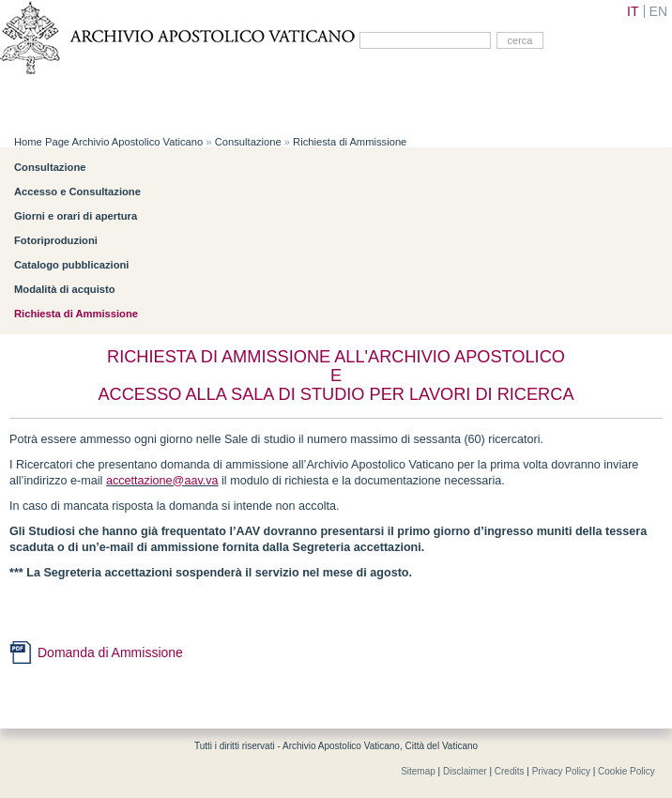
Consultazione (248, 142)
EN (658, 11)
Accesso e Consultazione (77, 192)
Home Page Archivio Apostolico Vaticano (108, 142)
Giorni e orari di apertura (76, 216)
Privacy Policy (561, 771)
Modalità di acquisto (65, 289)
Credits (510, 771)
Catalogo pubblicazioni (71, 265)
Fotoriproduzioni (56, 240)
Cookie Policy (626, 771)
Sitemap (418, 771)
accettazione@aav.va (162, 481)
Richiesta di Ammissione (350, 142)
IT (633, 11)
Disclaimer (465, 771)
